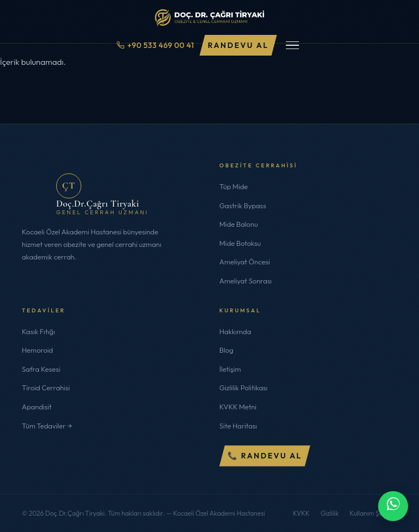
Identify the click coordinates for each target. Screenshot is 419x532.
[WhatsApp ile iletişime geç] (393, 506)
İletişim (230, 369)
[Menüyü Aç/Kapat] (292, 46)
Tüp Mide (234, 186)
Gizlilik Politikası (243, 388)
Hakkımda (235, 331)
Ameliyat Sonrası (246, 281)
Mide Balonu (239, 224)
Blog (226, 350)
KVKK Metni (238, 407)
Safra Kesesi (41, 369)
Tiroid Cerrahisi (46, 388)
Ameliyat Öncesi (245, 262)
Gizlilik (330, 513)
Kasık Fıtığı (38, 331)
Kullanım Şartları (373, 513)
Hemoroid (37, 350)
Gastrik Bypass (243, 205)
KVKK (301, 513)
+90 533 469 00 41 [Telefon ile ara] (155, 45)
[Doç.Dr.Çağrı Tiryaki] (209, 15)
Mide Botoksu (240, 243)
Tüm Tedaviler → (47, 426)
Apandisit (37, 407)
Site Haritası (238, 426)
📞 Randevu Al (265, 456)
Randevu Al (238, 45)
